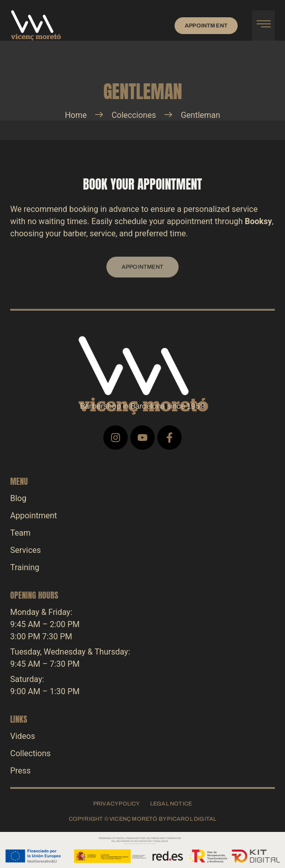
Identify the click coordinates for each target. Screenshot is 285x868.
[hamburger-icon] (263, 25)
